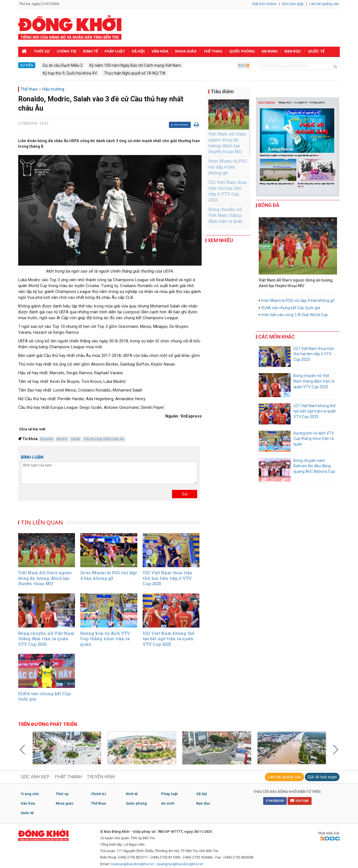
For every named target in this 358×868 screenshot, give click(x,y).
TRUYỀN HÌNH (101, 777)
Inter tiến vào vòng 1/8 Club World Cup (295, 315)
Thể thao (213, 51)
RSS (244, 65)
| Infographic (317, 102)
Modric (62, 439)
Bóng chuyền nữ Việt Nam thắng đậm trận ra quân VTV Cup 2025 (226, 218)
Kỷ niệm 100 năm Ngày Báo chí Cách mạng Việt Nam (135, 65)
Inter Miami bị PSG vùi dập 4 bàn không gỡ (228, 167)
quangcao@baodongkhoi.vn (180, 864)
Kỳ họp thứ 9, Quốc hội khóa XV (70, 73)
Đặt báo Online (264, 4)
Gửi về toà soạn (322, 777)
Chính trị (67, 51)
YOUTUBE (300, 800)
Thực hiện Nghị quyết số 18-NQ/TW (135, 73)
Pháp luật (115, 51)
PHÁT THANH (68, 777)
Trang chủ (30, 794)
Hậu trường (53, 89)
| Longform (301, 102)
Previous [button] (262, 173)
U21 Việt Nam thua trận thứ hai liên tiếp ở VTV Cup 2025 (227, 191)
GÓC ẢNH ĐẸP (35, 777)
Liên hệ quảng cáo (324, 4)
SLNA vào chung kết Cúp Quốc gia (291, 308)
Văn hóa (160, 51)
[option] (279, 172)
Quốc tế (316, 51)
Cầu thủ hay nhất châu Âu (104, 439)
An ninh (270, 51)
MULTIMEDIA (267, 103)
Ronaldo (47, 439)
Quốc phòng (242, 51)
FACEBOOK (275, 801)
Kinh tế (90, 51)
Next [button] (334, 173)
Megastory (285, 102)
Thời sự (42, 51)
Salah (76, 439)
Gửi (185, 494)
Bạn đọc (293, 51)
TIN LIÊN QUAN (42, 522)
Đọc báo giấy (293, 4)
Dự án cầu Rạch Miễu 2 (63, 65)
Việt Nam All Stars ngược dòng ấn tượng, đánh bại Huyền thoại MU (227, 143)
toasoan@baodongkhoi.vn (132, 864)
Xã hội (138, 51)
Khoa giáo (186, 51)
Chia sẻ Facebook (179, 125)
